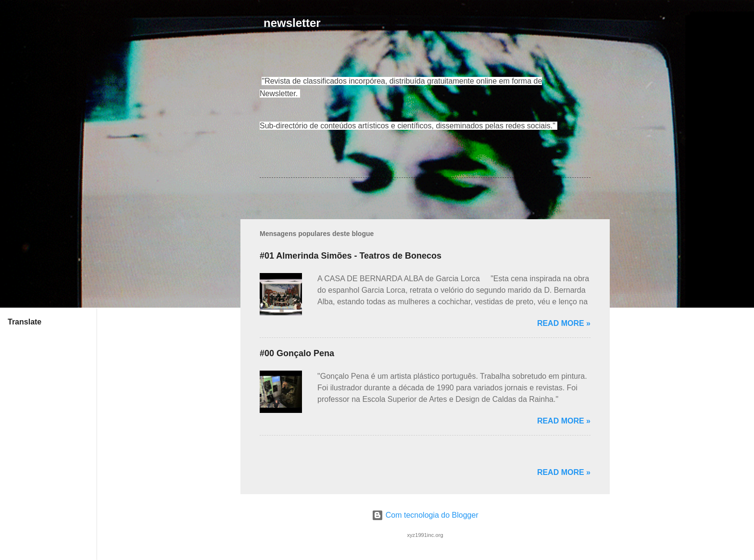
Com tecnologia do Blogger (425, 515)
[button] (585, 82)
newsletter (292, 23)
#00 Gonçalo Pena (297, 353)
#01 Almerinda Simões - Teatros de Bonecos (351, 256)
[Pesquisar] (604, 26)
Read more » (564, 323)
